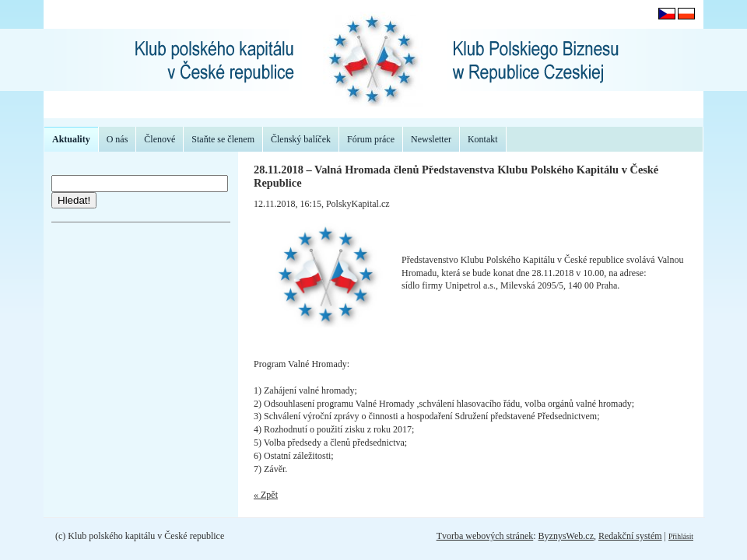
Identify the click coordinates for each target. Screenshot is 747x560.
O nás (117, 139)
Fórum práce (371, 139)
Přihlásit (681, 536)
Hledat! (74, 200)
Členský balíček (301, 139)
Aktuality (71, 139)
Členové (160, 139)
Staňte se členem (223, 139)
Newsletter (431, 139)
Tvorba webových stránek (485, 536)
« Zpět (266, 495)
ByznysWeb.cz (566, 536)
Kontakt (483, 139)
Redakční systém (630, 536)
